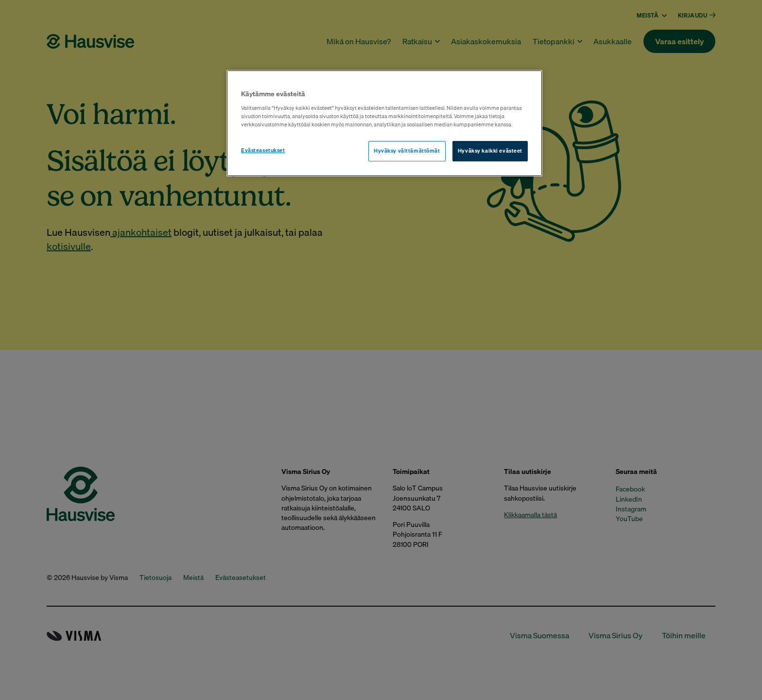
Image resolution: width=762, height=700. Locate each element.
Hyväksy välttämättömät (407, 151)
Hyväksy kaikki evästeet (490, 151)
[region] (384, 123)
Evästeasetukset (263, 150)
